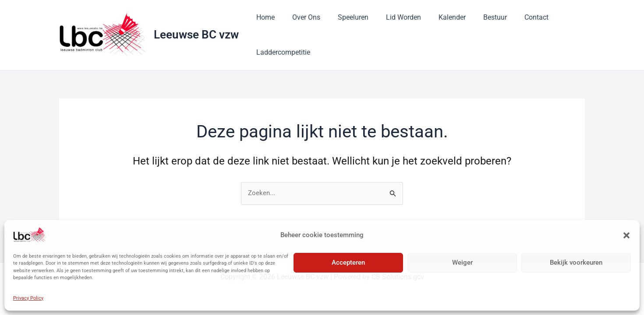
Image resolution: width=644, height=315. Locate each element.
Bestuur (476, 17)
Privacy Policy (28, 298)
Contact (514, 17)
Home (264, 17)
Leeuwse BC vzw (196, 35)
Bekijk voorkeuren (576, 262)
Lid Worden (391, 17)
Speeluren (344, 17)
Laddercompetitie (281, 52)
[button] (626, 235)
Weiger (462, 262)
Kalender (436, 17)
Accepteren (348, 262)
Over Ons (301, 17)
